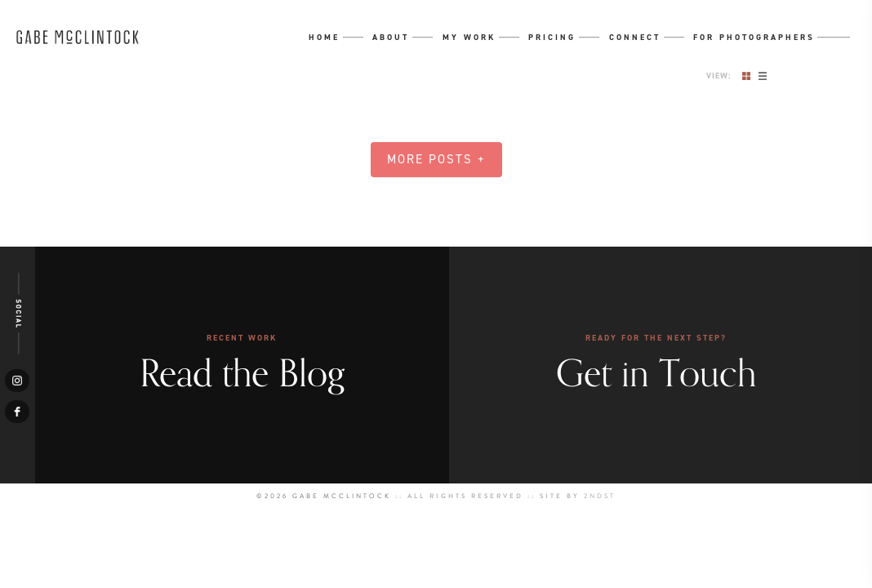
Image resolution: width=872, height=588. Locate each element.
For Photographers (754, 37)
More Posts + (436, 159)
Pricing (552, 37)
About (391, 37)
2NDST (600, 496)
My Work (469, 37)
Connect (635, 37)
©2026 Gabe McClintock (324, 496)
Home (324, 37)
